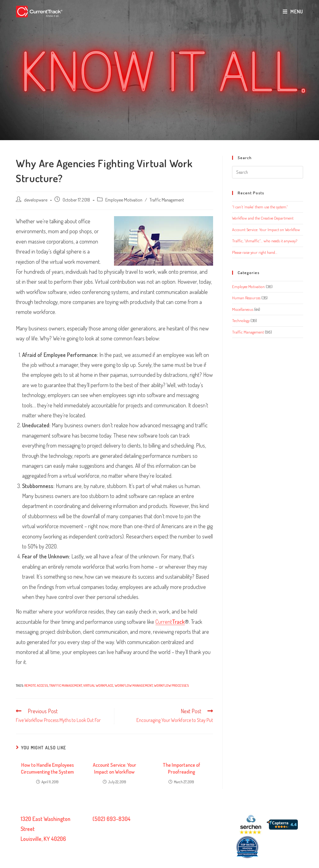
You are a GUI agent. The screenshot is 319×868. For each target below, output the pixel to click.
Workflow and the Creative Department (263, 218)
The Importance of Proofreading (181, 768)
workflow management (134, 685)
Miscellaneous (243, 309)
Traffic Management (167, 200)
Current (170, 622)
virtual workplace (98, 685)
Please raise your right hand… (255, 252)
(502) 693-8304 (112, 819)
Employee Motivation (124, 200)
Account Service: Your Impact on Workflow (114, 768)
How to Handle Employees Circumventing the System (47, 768)
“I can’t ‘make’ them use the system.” (260, 207)
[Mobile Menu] (293, 12)
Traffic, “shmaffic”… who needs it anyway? (265, 241)
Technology (241, 320)
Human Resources (246, 298)
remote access (36, 685)
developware (36, 200)
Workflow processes (171, 685)
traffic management (66, 685)
